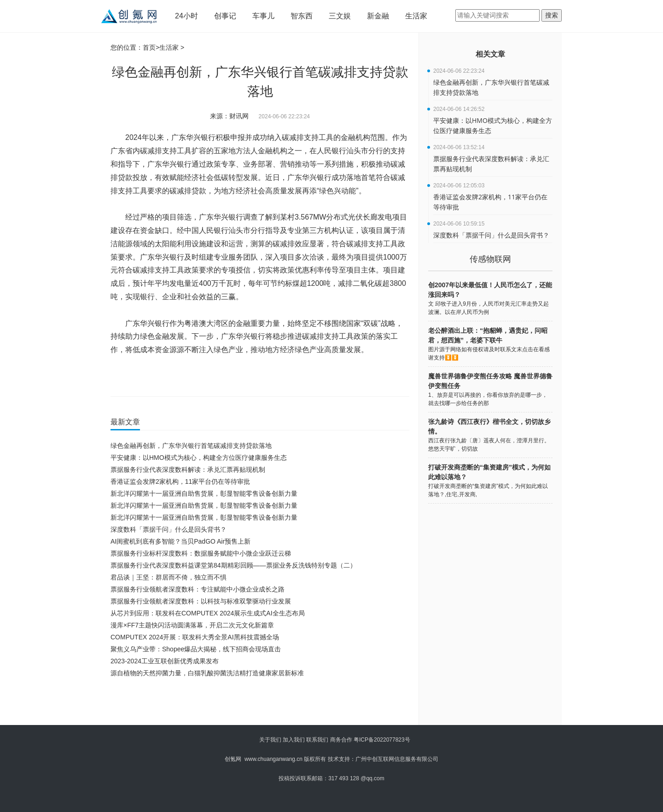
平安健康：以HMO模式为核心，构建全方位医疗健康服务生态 (199, 458)
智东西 (302, 16)
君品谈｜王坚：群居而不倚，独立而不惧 (169, 577)
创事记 (225, 16)
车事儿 (263, 16)
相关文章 (490, 54)
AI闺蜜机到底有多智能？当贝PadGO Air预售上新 (180, 541)
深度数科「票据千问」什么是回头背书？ (169, 529)
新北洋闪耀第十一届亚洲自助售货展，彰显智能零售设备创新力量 (204, 493)
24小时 (186, 16)
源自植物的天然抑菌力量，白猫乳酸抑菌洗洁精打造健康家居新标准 (207, 673)
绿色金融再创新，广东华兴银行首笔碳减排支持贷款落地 (191, 446)
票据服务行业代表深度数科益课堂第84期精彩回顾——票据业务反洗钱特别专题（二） (233, 565)
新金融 (378, 16)
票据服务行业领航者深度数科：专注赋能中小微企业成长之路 (198, 589)
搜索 (552, 15)
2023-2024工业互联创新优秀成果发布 (165, 661)
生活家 (416, 16)
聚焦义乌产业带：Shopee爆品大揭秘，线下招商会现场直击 (196, 649)
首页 (149, 47)
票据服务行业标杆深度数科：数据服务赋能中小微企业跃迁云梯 (201, 553)
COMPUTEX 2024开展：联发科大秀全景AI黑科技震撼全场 (195, 637)
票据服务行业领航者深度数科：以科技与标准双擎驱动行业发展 (201, 601)
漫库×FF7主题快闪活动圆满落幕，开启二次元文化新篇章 (192, 625)
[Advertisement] (258, 704)
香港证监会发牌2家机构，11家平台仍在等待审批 (180, 481)
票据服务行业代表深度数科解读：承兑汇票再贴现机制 (188, 470)
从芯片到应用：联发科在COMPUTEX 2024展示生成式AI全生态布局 (208, 613)
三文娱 (340, 16)
